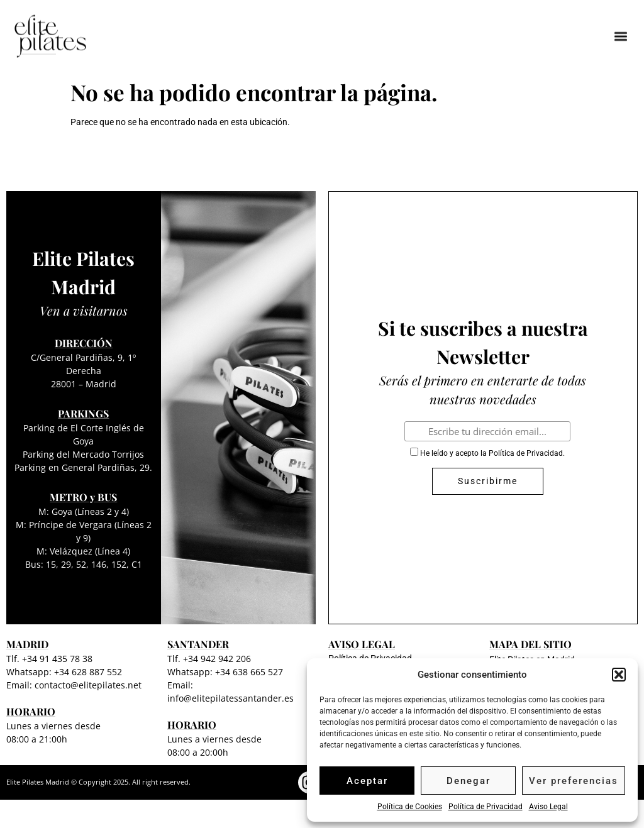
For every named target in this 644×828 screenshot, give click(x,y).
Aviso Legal (548, 807)
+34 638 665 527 (249, 672)
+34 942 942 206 (217, 659)
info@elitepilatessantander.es (230, 698)
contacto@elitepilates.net (88, 685)
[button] (619, 675)
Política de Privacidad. (527, 453)
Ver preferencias (574, 781)
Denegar (469, 781)
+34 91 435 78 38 (57, 659)
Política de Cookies (410, 807)
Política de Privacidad (486, 807)
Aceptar (367, 781)
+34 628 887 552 (88, 672)
